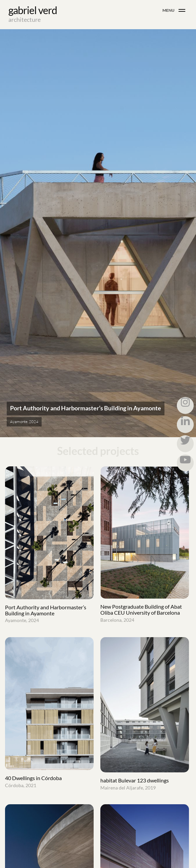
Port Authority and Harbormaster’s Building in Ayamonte (49, 614)
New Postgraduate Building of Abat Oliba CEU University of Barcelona (145, 613)
